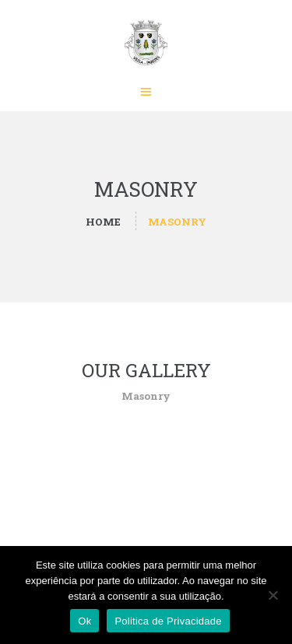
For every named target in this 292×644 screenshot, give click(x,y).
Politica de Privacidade (168, 621)
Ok (84, 621)
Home (103, 222)
